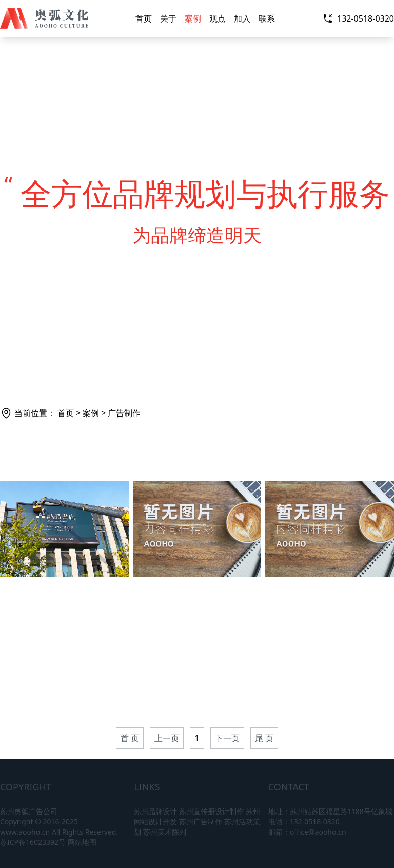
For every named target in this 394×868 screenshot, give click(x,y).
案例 (193, 18)
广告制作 (124, 413)
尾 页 (264, 738)
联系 (267, 18)
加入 (242, 18)
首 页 (130, 738)
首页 (144, 18)
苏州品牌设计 (155, 811)
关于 (168, 18)
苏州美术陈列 (165, 832)
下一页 (227, 738)
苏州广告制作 (201, 822)
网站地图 (82, 842)
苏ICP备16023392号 (33, 842)
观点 (218, 18)
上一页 (167, 738)
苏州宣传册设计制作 (211, 811)
